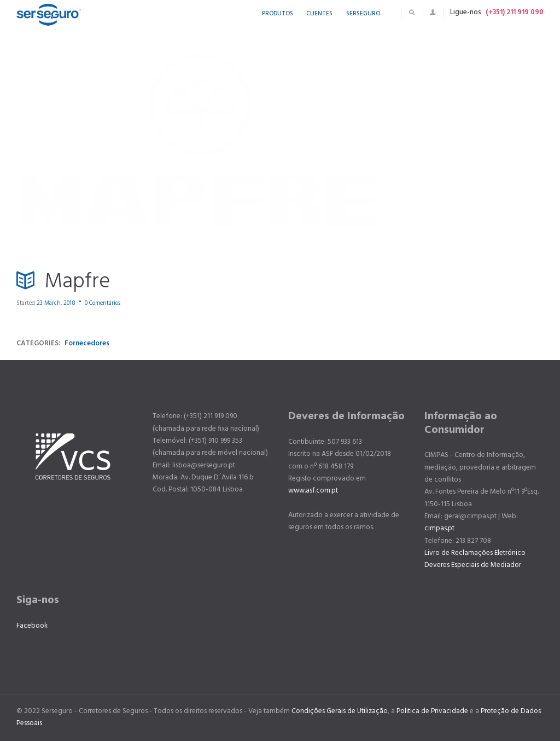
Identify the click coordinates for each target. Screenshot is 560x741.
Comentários (103, 303)
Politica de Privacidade (432, 711)
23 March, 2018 (56, 303)
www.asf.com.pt (313, 491)
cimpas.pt (439, 528)
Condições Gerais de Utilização (340, 711)
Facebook (32, 626)
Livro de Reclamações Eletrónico (475, 553)
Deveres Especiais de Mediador (473, 565)
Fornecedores (87, 343)
